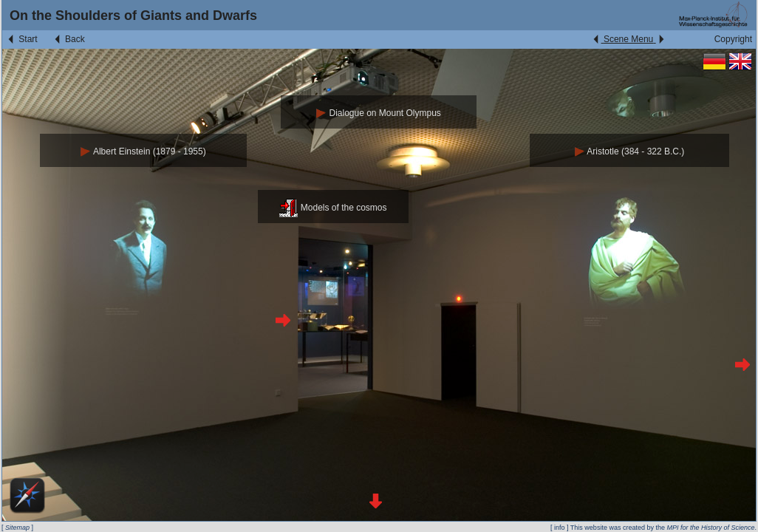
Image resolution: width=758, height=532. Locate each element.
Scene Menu (628, 39)
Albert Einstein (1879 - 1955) (143, 151)
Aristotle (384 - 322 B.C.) (630, 151)
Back (69, 39)
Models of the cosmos (333, 208)
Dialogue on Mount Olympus (379, 113)
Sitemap (17, 528)
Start (22, 39)
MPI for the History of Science (710, 528)
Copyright (733, 39)
